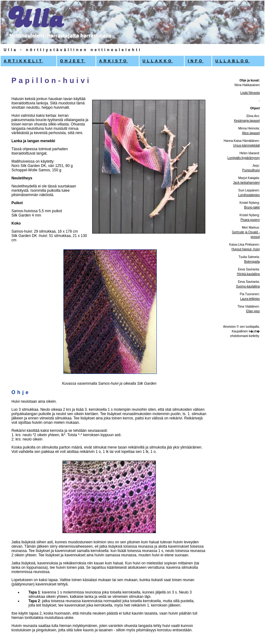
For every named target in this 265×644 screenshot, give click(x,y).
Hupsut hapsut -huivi (246, 249)
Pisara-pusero (250, 220)
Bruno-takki (252, 207)
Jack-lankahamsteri (246, 183)
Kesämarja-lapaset (247, 121)
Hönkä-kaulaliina (248, 274)
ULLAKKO (158, 61)
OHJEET (73, 61)
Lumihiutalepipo (249, 195)
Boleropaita (252, 262)
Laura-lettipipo (250, 299)
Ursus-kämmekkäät (246, 145)
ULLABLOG (232, 61)
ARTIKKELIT (23, 61)
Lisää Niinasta (250, 93)
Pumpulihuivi (251, 170)
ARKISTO (114, 61)
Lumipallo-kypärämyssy (244, 158)
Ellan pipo (253, 311)
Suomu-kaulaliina (248, 286)
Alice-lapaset (251, 133)
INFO (196, 61)
